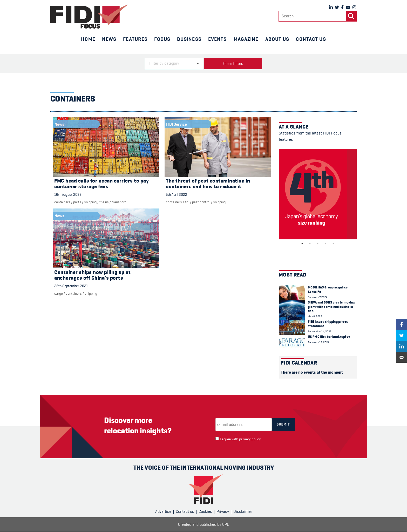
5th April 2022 (177, 194)
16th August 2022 (68, 194)
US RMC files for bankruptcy (329, 337)
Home (88, 39)
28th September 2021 (71, 286)
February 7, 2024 (318, 297)
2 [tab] (310, 244)
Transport (119, 202)
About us (277, 39)
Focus (162, 39)
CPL (226, 524)
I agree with (240, 439)
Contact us (311, 39)
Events (218, 39)
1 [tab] (302, 244)
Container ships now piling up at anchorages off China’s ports (92, 275)
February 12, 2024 (319, 342)
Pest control (201, 202)
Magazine (246, 39)
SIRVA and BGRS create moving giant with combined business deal (331, 307)
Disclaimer (243, 511)
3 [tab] (318, 244)
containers (62, 202)
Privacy (223, 511)
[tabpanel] (318, 194)
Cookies (205, 511)
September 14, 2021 (320, 331)
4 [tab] (325, 244)
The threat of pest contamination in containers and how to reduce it (208, 184)
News (109, 39)
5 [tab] (333, 244)
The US (104, 202)
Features (135, 39)
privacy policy (250, 439)
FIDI (187, 202)
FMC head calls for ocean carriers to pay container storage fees (101, 184)
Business (189, 39)
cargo (59, 293)
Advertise (163, 511)
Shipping (90, 202)
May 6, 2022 (315, 316)
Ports (77, 202)
